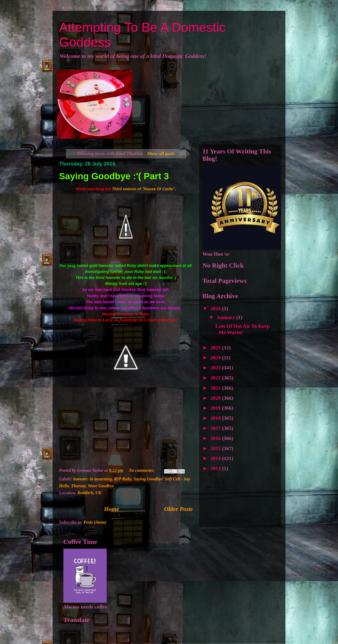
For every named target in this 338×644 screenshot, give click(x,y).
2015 (216, 448)
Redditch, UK (89, 493)
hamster (80, 479)
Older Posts (178, 509)
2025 (216, 348)
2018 (216, 418)
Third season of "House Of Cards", (144, 189)
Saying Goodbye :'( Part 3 (114, 176)
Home (112, 509)
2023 (216, 368)
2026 (216, 308)
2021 (216, 388)
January (226, 317)
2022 (216, 378)
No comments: (142, 470)
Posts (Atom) (95, 522)
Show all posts (161, 153)
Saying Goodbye (148, 479)
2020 (216, 398)
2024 (216, 358)
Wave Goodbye (101, 486)
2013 (216, 468)
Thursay (78, 486)
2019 (216, 408)
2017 (216, 428)
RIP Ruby (123, 479)
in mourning (101, 479)
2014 (216, 458)
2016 (216, 438)
